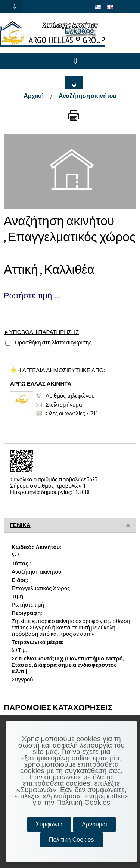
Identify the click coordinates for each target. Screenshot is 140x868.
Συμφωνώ (49, 824)
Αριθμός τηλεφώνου (70, 395)
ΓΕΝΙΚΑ (20, 525)
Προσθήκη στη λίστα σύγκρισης (53, 342)
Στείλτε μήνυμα (64, 404)
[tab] (70, 525)
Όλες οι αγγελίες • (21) (71, 413)
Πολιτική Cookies (71, 840)
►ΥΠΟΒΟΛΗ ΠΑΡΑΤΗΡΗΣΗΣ (41, 332)
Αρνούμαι (94, 824)
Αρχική (34, 96)
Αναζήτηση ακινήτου (88, 96)
